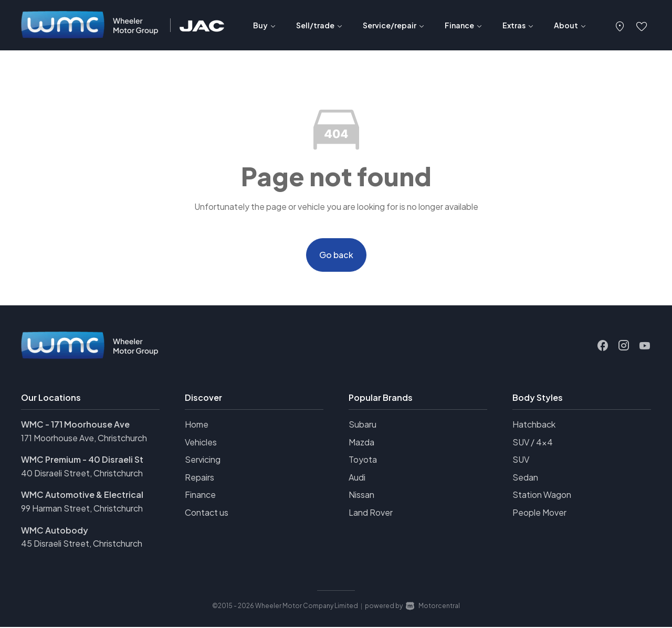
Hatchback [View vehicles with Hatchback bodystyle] (534, 425)
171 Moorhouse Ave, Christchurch (84, 439)
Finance (200, 496)
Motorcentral (433, 607)
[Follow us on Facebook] (603, 347)
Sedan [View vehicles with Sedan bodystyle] (525, 478)
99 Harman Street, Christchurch (82, 509)
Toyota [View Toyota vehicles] (363, 460)
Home (197, 425)
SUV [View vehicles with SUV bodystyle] (521, 460)
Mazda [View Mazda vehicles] (361, 443)
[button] (620, 25)
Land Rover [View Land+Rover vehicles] (371, 513)
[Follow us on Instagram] (624, 347)
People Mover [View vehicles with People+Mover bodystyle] (539, 513)
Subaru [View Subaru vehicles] (363, 425)
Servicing (203, 460)
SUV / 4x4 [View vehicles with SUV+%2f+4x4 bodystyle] (533, 443)
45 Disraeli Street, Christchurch (82, 544)
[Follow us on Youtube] (645, 347)
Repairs (199, 478)
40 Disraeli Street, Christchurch (82, 474)
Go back (336, 255)
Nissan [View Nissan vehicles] (361, 496)
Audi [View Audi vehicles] (357, 478)
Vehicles (201, 443)
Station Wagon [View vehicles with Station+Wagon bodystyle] (542, 496)
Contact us (207, 513)
